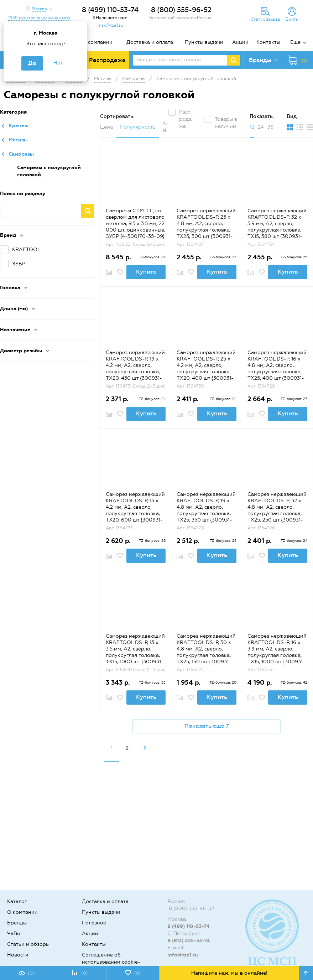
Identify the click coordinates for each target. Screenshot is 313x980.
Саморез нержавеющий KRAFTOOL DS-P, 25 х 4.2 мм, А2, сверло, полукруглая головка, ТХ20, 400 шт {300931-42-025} (206, 369)
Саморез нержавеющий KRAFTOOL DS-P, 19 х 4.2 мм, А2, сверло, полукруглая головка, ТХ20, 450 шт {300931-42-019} (135, 369)
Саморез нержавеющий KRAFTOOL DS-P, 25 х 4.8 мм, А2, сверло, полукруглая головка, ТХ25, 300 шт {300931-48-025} (206, 227)
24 (261, 127)
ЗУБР (19, 264)
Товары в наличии (226, 123)
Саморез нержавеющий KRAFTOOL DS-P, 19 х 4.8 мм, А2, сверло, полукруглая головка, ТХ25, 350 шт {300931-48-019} (206, 510)
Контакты (268, 42)
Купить (146, 272)
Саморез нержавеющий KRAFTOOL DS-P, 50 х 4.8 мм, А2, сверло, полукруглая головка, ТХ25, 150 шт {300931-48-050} (206, 652)
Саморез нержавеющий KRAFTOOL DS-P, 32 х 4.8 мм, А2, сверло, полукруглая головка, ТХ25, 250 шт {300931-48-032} (277, 510)
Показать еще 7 (207, 726)
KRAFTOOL (26, 250)
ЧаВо (14, 934)
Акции (240, 42)
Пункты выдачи (204, 42)
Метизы (18, 140)
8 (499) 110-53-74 (110, 10)
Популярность (138, 127)
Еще (295, 42)
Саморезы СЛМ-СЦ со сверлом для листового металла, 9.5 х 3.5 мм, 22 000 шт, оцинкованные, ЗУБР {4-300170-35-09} (135, 224)
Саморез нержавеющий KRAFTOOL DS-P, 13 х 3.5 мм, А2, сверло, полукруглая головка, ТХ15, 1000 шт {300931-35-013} (135, 652)
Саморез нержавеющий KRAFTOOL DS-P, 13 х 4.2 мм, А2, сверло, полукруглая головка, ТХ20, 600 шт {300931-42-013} (135, 510)
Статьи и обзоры (28, 944)
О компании (97, 42)
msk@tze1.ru (110, 25)
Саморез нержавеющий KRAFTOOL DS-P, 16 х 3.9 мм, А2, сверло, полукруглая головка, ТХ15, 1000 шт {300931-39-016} (277, 652)
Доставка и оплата (150, 42)
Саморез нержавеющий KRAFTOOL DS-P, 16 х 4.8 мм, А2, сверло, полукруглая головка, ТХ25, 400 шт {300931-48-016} (277, 369)
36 (270, 127)
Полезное (94, 923)
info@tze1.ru (183, 955)
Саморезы (21, 154)
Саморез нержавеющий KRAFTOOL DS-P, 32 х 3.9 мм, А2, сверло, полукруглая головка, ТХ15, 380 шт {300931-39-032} (277, 227)
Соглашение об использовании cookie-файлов (111, 962)
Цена (106, 127)
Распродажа (185, 119)
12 (252, 127)
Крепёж (19, 126)
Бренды (17, 923)
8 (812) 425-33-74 (189, 941)
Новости (18, 955)
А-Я (165, 127)
